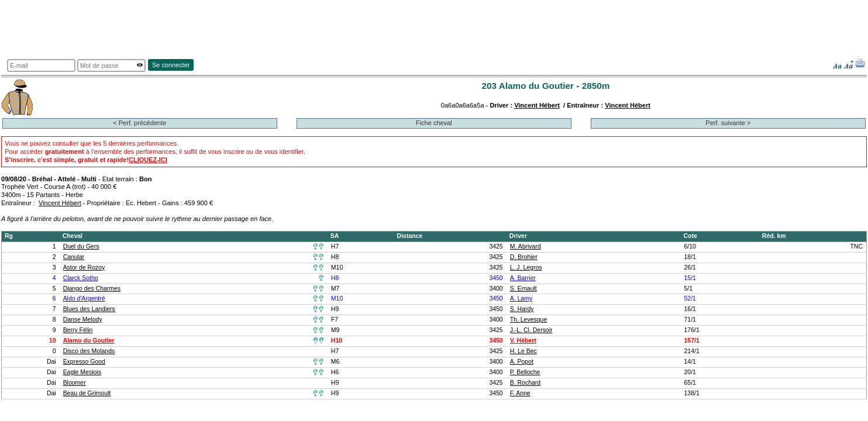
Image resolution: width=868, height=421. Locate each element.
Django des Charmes (92, 289)
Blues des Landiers (89, 309)
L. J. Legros (526, 268)
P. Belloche (525, 372)
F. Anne (520, 393)
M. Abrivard (526, 246)
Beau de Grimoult (87, 393)
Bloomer (75, 383)
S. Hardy (522, 309)
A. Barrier (523, 278)
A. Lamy (521, 299)
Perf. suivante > (728, 123)
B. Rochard (525, 383)
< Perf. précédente (139, 123)
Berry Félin (78, 330)
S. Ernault (523, 289)
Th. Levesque (529, 320)
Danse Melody (83, 320)
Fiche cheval (434, 123)
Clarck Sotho (81, 278)
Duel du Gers (81, 246)
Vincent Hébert (537, 105)
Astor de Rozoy (84, 268)
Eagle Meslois (82, 372)
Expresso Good (84, 362)
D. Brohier (524, 257)
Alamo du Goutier (89, 341)
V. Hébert (523, 341)
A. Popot (522, 362)
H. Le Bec (523, 351)
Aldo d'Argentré (84, 299)
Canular (74, 257)
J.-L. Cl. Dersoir (531, 330)
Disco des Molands (89, 351)
